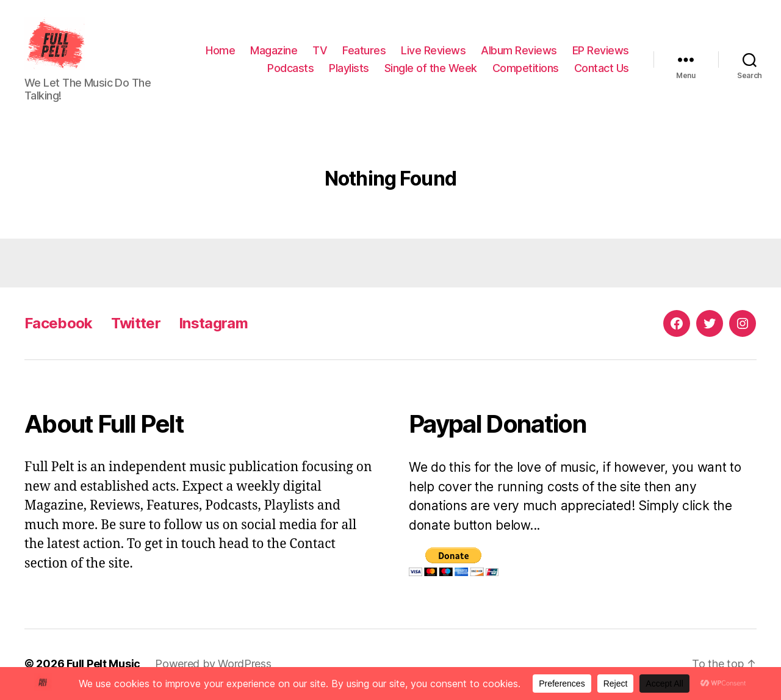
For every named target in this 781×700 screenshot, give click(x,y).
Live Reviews (433, 51)
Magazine (274, 51)
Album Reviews (519, 51)
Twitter (136, 325)
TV (320, 51)
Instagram (213, 325)
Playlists (349, 69)
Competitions (526, 69)
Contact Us (602, 69)
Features (364, 51)
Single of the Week (431, 69)
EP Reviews (601, 51)
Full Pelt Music (103, 666)
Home (220, 51)
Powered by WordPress (213, 666)
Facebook (59, 325)
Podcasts (290, 69)
